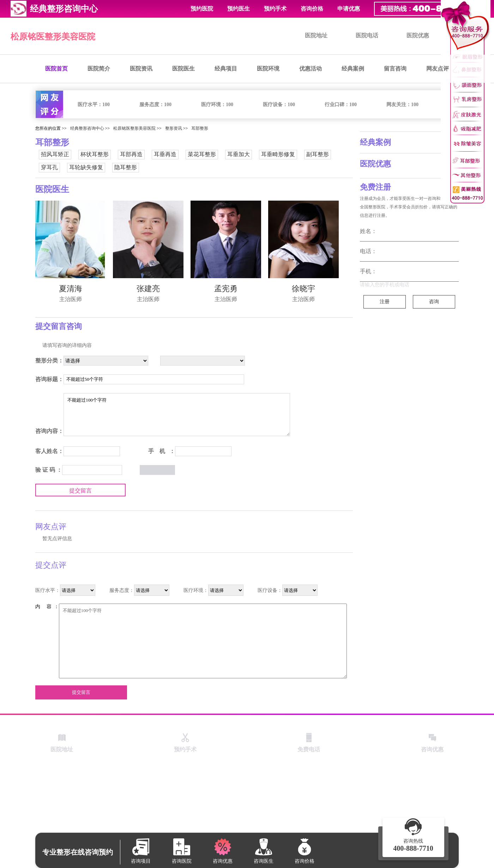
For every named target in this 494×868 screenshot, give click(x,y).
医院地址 (316, 35)
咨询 (434, 302)
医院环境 (268, 69)
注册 (385, 302)
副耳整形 (318, 154)
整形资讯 (174, 128)
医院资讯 (141, 69)
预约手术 (275, 9)
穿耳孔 (49, 167)
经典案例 (353, 69)
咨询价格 (312, 9)
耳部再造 (131, 154)
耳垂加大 (239, 154)
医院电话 (367, 35)
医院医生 (183, 69)
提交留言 (80, 491)
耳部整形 (200, 128)
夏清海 (71, 289)
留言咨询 (395, 69)
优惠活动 (311, 69)
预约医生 (239, 9)
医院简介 (99, 69)
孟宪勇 (226, 289)
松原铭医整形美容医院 (53, 37)
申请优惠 (349, 9)
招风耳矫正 (55, 154)
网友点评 (438, 69)
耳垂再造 (165, 154)
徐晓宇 (303, 289)
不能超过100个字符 (177, 415)
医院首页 (56, 69)
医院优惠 (418, 35)
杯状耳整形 (95, 154)
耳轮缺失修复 (86, 167)
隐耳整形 (126, 167)
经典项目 (226, 69)
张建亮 (148, 289)
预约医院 (202, 9)
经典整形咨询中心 (87, 128)
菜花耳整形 (202, 154)
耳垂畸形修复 (278, 154)
